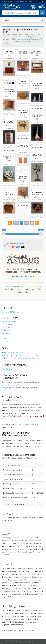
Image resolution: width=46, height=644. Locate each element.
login (43, 2)
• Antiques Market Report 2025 (14, 352)
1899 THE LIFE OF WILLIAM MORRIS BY (9, 123)
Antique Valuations (9, 322)
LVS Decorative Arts (37, 161)
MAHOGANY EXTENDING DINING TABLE (23, 53)
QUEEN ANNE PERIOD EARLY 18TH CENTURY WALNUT (23, 179)
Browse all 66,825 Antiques (12, 312)
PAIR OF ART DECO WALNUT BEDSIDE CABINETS (23, 148)
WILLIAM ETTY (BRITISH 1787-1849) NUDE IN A (37, 194)
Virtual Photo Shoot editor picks (26, 424)
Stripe (21, 243)
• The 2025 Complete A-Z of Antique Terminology (20, 358)
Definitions (6, 333)
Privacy (5, 338)
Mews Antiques (9, 58)
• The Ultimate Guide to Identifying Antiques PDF (20, 355)
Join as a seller (7, 324)
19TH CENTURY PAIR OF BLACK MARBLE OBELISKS (37, 86)
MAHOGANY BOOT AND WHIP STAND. (37, 53)
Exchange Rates (8, 330)
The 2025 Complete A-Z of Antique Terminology (23, 286)
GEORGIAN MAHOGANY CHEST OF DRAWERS (9, 195)
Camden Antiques (23, 89)
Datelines (5, 336)
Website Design (8, 327)
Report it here (7, 369)
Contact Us (6, 341)
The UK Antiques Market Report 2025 (23, 41)
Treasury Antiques (9, 200)
